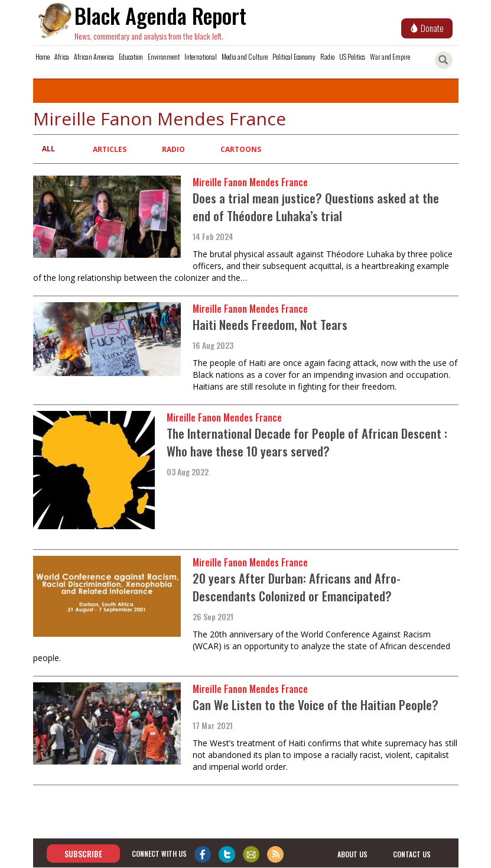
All (48, 149)
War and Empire (390, 56)
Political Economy (294, 56)
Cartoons (241, 149)
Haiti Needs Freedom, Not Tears (270, 324)
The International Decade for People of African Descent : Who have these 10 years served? (307, 442)
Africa (62, 56)
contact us (412, 854)
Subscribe (83, 854)
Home (43, 56)
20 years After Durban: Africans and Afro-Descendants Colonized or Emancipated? (297, 587)
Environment (164, 56)
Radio (327, 56)
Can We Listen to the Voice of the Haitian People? (316, 705)
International (201, 56)
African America (94, 56)
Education (131, 56)
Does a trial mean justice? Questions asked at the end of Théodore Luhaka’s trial (316, 207)
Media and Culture (245, 56)
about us (352, 854)
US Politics (352, 56)
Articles (110, 149)
